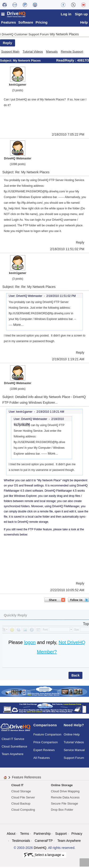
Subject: (6, 62)
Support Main (10, 53)
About (11, 835)
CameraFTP (44, 842)
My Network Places (65, 35)
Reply (8, 44)
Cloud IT (17, 786)
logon (30, 644)
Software (26, 23)
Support (61, 835)
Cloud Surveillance (14, 748)
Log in (66, 14)
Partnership (42, 835)
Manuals (52, 53)
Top (86, 625)
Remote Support (72, 53)
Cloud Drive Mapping (65, 792)
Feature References (27, 778)
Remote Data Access (65, 799)
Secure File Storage (64, 805)
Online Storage (62, 786)
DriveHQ (40, 849)
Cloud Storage (21, 792)
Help (84, 23)
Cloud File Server (23, 799)
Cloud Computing (23, 811)
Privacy (77, 835)
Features (9, 23)
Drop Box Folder (62, 811)
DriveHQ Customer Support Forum (26, 35)
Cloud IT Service (13, 740)
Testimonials (21, 842)
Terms (24, 835)
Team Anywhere (13, 755)
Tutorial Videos (33, 53)
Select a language (44, 856)
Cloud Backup (21, 805)
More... (18, 326)
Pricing (42, 23)
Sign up (81, 14)
